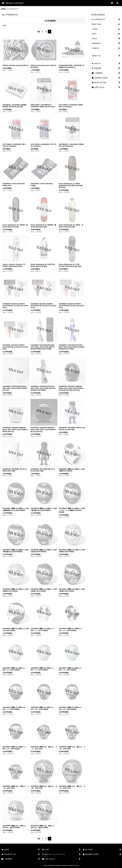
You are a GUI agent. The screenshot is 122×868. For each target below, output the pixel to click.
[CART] (112, 3)
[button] (117, 3)
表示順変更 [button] (50, 21)
